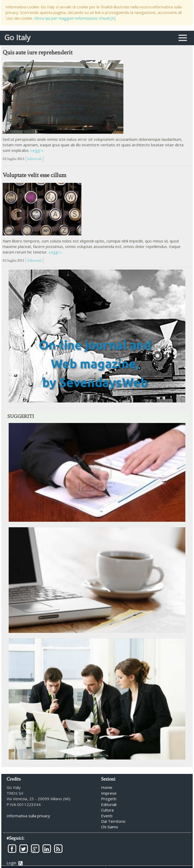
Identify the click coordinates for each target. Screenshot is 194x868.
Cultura (107, 810)
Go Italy (17, 35)
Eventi (107, 815)
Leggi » (37, 150)
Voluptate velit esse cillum (35, 175)
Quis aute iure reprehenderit (38, 52)
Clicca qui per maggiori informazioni (66, 18)
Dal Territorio (113, 821)
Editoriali (35, 159)
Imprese (109, 793)
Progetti (109, 798)
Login (15, 862)
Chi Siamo (110, 827)
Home (107, 787)
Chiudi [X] (107, 18)
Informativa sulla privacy (28, 815)
